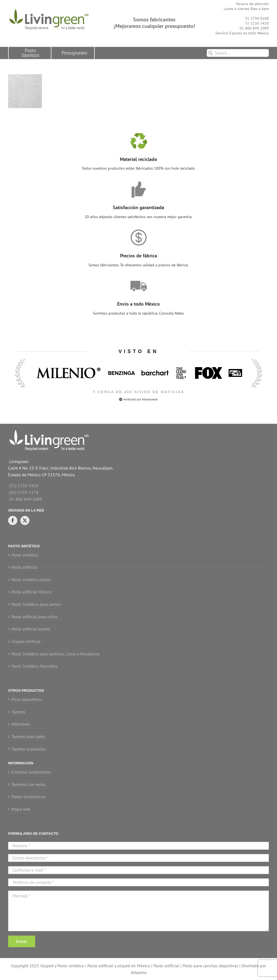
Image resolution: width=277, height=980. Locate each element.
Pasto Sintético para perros (36, 604)
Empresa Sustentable (31, 772)
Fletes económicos (29, 797)
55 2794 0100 (257, 18)
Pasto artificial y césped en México (119, 966)
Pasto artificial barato (31, 629)
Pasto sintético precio (31, 580)
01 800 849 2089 (254, 28)
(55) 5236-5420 (24, 486)
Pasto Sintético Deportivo (35, 666)
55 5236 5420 (257, 23)
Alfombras (21, 724)
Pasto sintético (25, 555)
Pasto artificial (24, 567)
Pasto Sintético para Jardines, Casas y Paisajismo (55, 654)
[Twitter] (25, 520)
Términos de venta (28, 784)
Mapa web (21, 809)
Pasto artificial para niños (35, 617)
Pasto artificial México (32, 592)
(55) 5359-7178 (24, 492)
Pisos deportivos (27, 699)
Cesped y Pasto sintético (62, 966)
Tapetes (18, 712)
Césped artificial (26, 641)
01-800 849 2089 (26, 499)
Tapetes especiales (29, 749)
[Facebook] (13, 520)
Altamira (139, 972)
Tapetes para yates (28, 736)
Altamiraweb (150, 400)
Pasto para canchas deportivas (210, 966)
